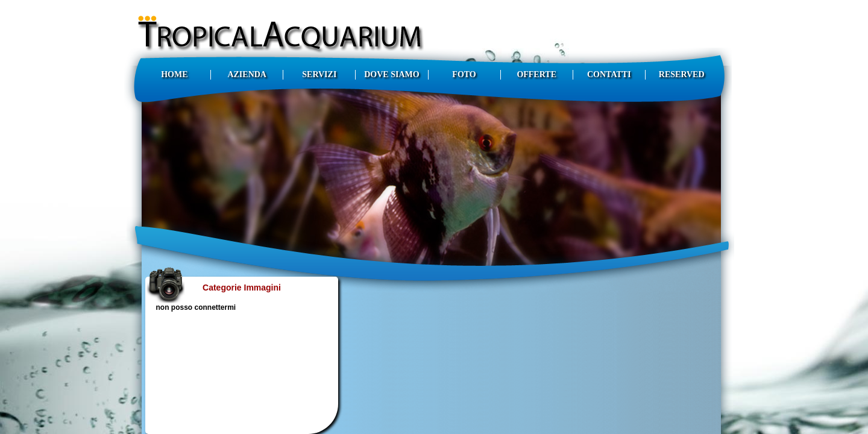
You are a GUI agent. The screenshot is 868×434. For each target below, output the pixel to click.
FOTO (464, 74)
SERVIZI (319, 74)
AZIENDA (247, 74)
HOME (174, 74)
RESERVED (682, 74)
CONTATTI (609, 74)
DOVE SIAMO (392, 74)
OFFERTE (536, 74)
